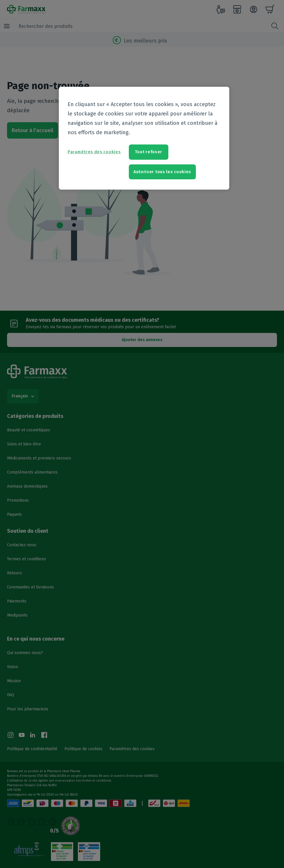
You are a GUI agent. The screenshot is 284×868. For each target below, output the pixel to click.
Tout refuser (149, 152)
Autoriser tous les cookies (162, 172)
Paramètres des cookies (94, 152)
